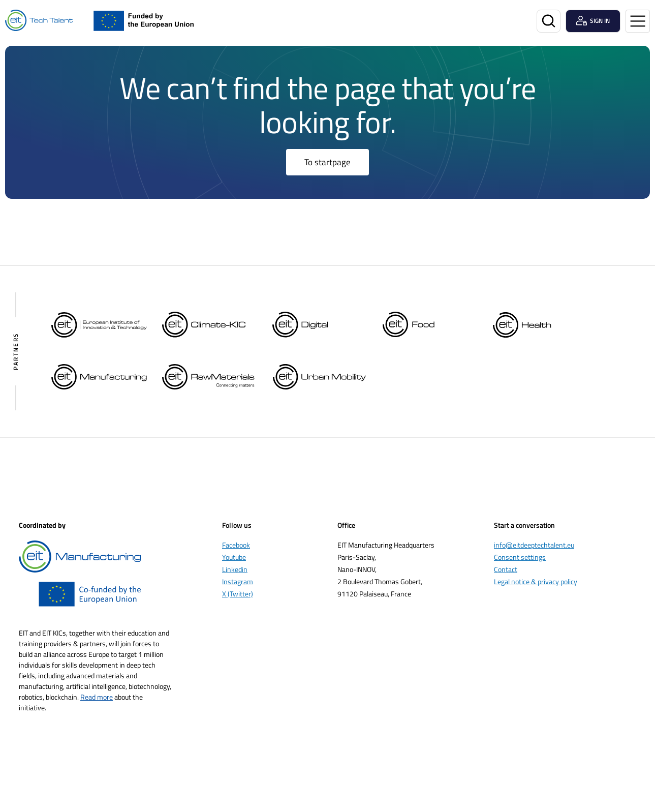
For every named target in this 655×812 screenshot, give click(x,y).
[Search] (549, 21)
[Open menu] (638, 21)
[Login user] (593, 21)
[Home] (39, 21)
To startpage (327, 162)
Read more (97, 697)
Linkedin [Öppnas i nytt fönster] (235, 569)
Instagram (238, 581)
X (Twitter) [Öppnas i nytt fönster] (238, 594)
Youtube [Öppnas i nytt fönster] (234, 557)
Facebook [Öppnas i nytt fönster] (236, 545)
